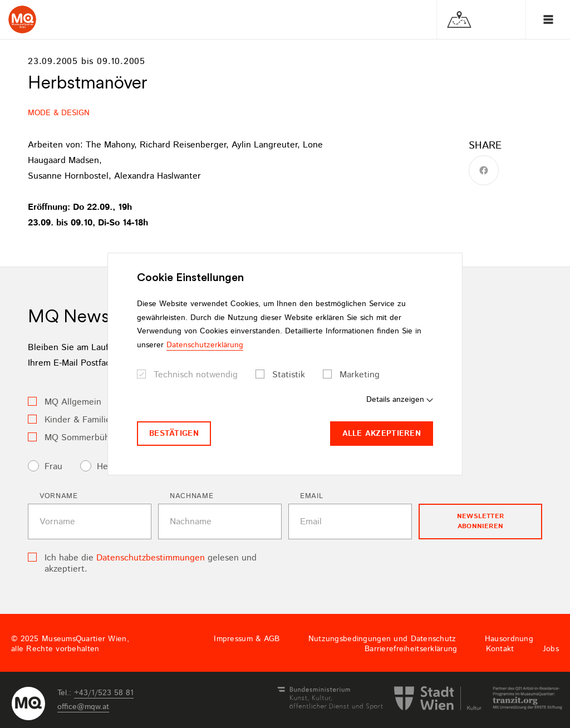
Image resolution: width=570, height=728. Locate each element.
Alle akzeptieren (382, 434)
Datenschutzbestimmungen (151, 558)
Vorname (59, 496)
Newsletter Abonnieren (480, 521)
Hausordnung (509, 639)
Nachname (191, 496)
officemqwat (83, 707)
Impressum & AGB (247, 639)
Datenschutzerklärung (205, 345)
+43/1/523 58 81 (104, 693)
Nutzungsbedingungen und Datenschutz (382, 639)
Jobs (551, 649)
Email (311, 496)
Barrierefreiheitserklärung (411, 649)
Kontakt (500, 649)
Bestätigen (174, 434)
